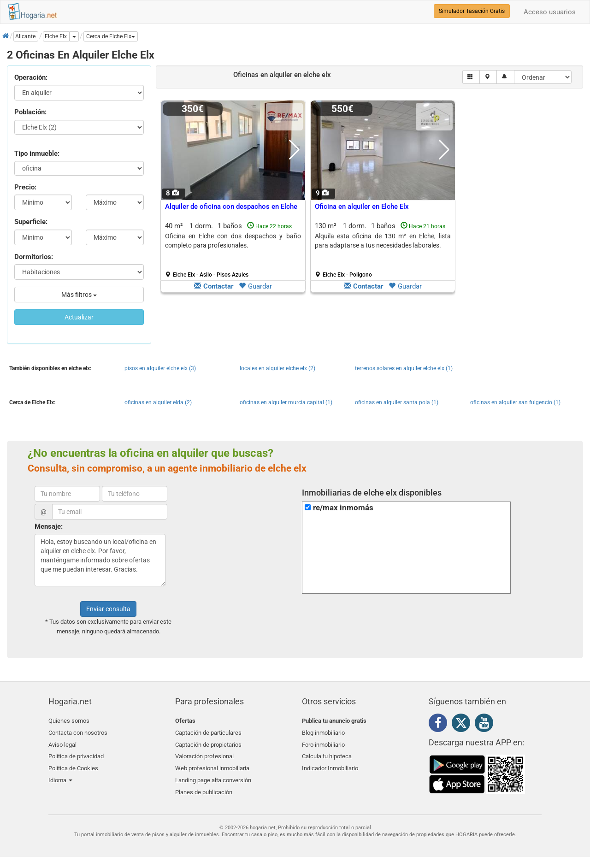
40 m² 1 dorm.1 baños (233, 250)
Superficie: (31, 222)
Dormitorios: (34, 257)
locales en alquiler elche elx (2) (277, 368)
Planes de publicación (204, 786)
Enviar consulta (108, 609)
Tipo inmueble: (37, 154)
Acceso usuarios (550, 12)
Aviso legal (62, 742)
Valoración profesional (204, 753)
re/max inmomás (343, 508)
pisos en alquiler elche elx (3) (160, 368)
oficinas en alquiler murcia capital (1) (286, 402)
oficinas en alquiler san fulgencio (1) (515, 402)
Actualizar (79, 317)
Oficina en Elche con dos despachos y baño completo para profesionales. (233, 240)
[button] (111, 36)
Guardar (255, 286)
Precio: (25, 187)
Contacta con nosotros (78, 732)
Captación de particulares (208, 732)
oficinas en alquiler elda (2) (158, 402)
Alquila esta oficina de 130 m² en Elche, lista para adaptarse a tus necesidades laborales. (383, 240)
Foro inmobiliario (323, 742)
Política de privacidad (76, 753)
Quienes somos (69, 721)
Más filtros (79, 295)
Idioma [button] (60, 775)
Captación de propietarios (208, 742)
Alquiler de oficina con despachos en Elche (231, 207)
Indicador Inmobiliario (330, 764)
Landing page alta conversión (213, 775)
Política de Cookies (73, 764)
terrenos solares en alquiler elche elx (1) (404, 368)
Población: (30, 112)
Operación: (31, 77)
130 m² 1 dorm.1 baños (383, 250)
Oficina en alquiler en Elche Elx (362, 207)
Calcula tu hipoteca (327, 753)
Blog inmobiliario (323, 732)
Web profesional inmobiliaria (212, 764)
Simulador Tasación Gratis (472, 11)
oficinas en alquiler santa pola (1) (397, 402)
